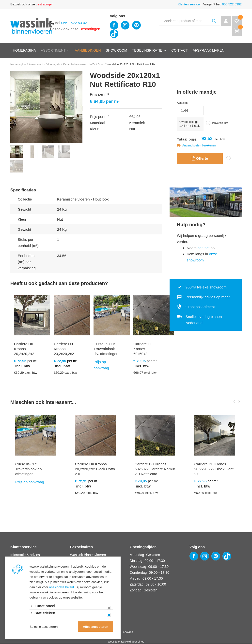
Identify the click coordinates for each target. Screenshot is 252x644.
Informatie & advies (25, 555)
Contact (180, 50)
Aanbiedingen (88, 50)
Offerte (200, 159)
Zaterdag (137, 585)
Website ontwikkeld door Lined (126, 642)
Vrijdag (135, 579)
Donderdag (138, 573)
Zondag (135, 590)
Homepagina (24, 50)
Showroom (117, 50)
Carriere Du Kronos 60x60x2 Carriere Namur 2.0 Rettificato (155, 469)
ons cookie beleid (62, 587)
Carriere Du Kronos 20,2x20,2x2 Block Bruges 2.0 (25, 354)
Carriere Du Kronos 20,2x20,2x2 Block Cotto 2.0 (64, 354)
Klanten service (189, 4)
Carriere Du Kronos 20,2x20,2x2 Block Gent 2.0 (214, 469)
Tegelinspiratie (147, 50)
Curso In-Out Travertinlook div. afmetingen (106, 349)
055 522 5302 (231, 4)
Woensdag (138, 567)
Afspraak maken (208, 50)
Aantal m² (183, 103)
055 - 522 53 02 (74, 23)
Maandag (137, 555)
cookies (128, 632)
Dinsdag (136, 561)
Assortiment (53, 50)
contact (204, 248)
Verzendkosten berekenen (199, 145)
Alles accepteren (96, 627)
